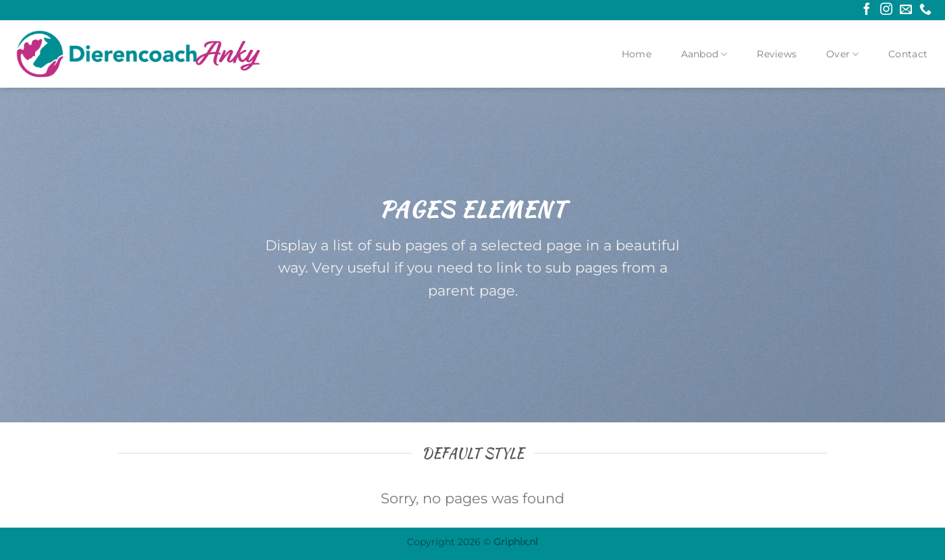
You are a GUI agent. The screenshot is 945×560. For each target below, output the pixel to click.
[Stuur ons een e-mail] (906, 10)
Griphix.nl (516, 542)
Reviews (777, 54)
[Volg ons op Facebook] (867, 10)
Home (637, 54)
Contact (908, 54)
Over (843, 54)
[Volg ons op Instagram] (886, 10)
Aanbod (704, 54)
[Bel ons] (925, 10)
